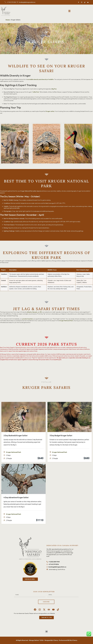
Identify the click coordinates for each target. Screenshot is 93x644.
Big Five (54, 89)
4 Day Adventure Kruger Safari (16, 497)
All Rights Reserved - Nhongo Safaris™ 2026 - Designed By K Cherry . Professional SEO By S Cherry (47, 640)
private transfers (28, 319)
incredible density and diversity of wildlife (40, 79)
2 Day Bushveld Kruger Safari (16, 436)
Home (8, 20)
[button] (69, 11)
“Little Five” (36, 92)
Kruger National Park (66, 321)
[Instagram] (82, 2)
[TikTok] (85, 2)
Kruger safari (50, 111)
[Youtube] (88, 2)
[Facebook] (79, 2)
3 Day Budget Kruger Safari (61, 436)
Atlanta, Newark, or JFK (34, 312)
